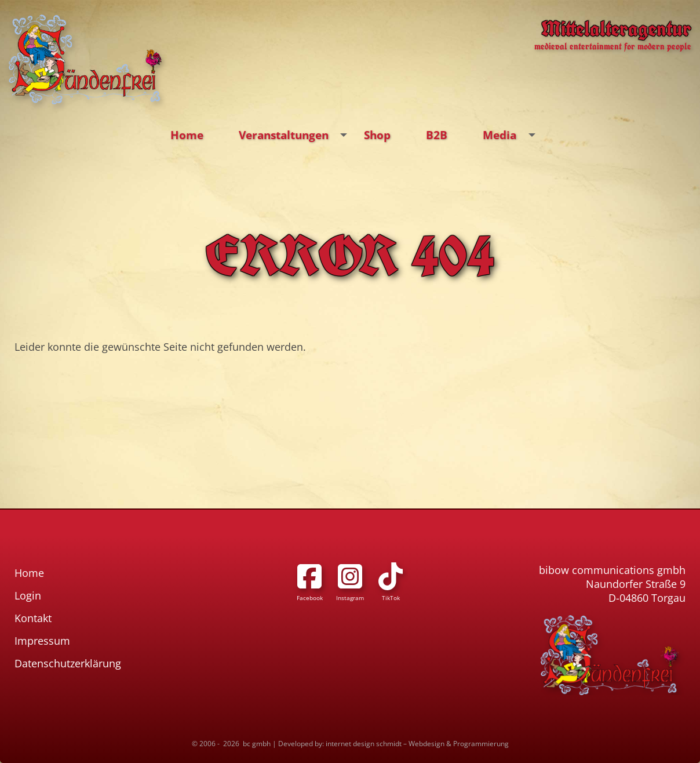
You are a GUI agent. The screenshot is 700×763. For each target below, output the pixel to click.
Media (512, 135)
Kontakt (33, 618)
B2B (437, 135)
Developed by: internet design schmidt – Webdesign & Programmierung (393, 744)
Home (187, 135)
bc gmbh (257, 744)
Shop (377, 135)
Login (28, 595)
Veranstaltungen (296, 135)
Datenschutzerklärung (68, 663)
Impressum (42, 641)
